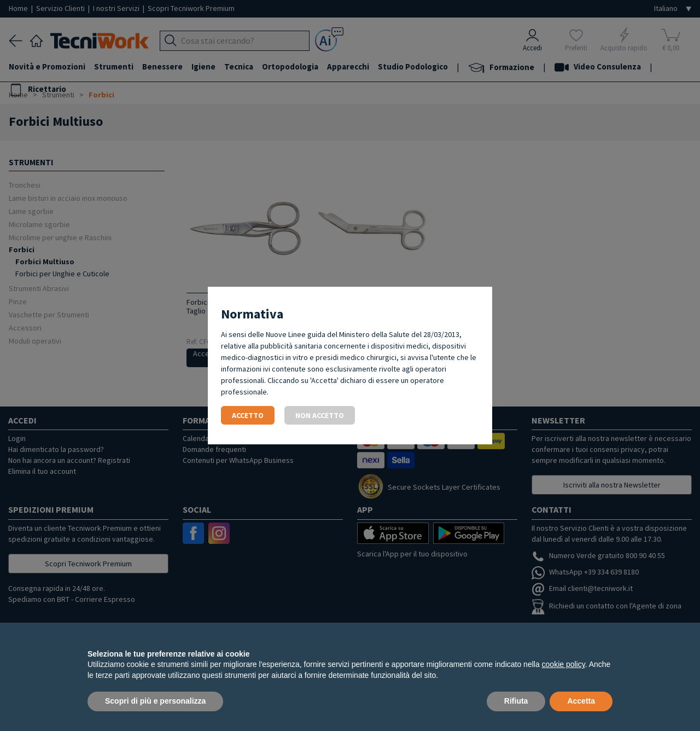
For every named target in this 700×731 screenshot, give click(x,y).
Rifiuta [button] (516, 701)
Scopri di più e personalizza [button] (155, 701)
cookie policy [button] (564, 664)
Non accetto (320, 415)
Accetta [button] (581, 701)
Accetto (248, 415)
